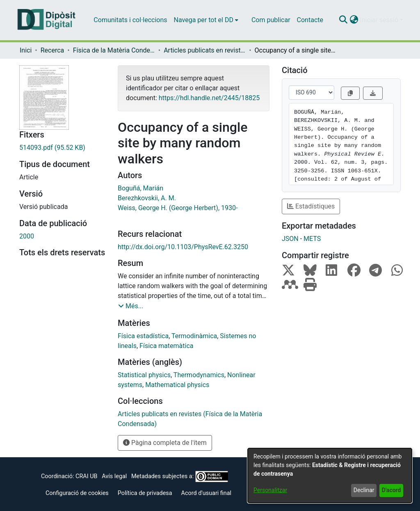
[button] (343, 20)
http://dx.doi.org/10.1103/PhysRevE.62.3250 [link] (183, 247)
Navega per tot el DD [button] (204, 20)
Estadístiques (311, 206)
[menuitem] (206, 20)
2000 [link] (27, 236)
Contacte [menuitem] (310, 20)
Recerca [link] (52, 50)
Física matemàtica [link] (166, 346)
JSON (290, 239)
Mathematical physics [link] (177, 385)
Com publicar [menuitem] (271, 20)
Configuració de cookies (77, 493)
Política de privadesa (145, 493)
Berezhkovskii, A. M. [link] (147, 198)
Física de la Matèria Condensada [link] (114, 50)
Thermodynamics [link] (199, 375)
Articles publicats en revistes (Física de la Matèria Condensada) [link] (205, 50)
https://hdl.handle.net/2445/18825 (209, 98)
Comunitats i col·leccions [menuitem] (130, 20)
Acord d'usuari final (207, 493)
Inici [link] (26, 50)
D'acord (391, 490)
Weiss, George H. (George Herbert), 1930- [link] (178, 208)
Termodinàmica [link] (194, 336)
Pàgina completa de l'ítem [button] (165, 443)
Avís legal (114, 476)
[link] (62, 148)
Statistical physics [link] (144, 375)
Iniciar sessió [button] (380, 20)
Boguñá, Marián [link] (140, 188)
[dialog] (330, 475)
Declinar (364, 490)
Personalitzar (270, 490)
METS (312, 239)
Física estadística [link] (143, 336)
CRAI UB (86, 476)
